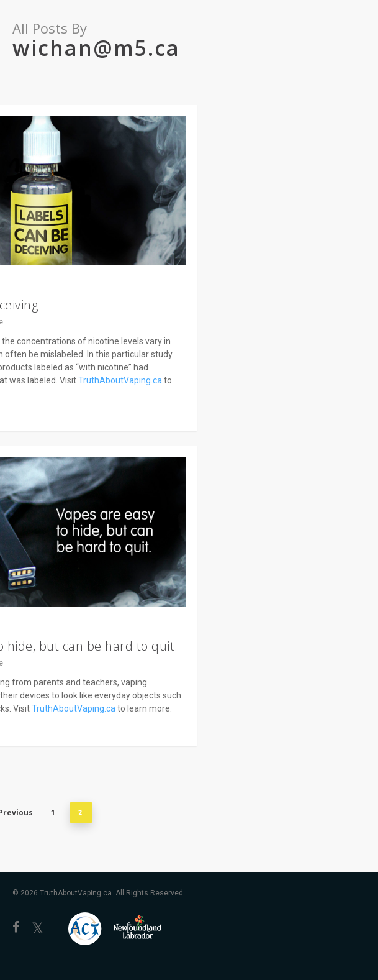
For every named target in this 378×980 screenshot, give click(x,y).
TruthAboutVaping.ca (120, 380)
